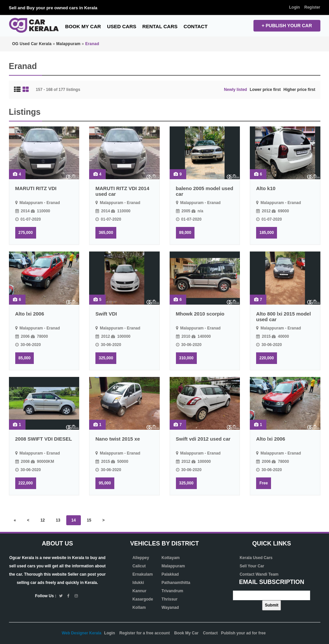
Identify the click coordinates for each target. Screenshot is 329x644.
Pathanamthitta (176, 583)
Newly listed (235, 90)
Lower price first (265, 90)
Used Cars (122, 26)
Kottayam (171, 558)
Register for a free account (144, 633)
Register (312, 7)
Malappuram (173, 566)
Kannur (139, 591)
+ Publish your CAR (287, 26)
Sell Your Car (252, 566)
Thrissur (170, 599)
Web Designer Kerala (82, 633)
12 (43, 520)
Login (294, 7)
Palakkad (170, 574)
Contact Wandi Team (259, 574)
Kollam (139, 608)
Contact (195, 26)
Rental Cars (160, 26)
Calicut (139, 566)
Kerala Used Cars (256, 558)
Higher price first (299, 90)
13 (58, 520)
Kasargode (143, 599)
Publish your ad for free (243, 633)
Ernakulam (143, 574)
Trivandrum (172, 591)
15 (89, 520)
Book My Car (83, 26)
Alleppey (141, 558)
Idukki (138, 583)
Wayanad (170, 608)
